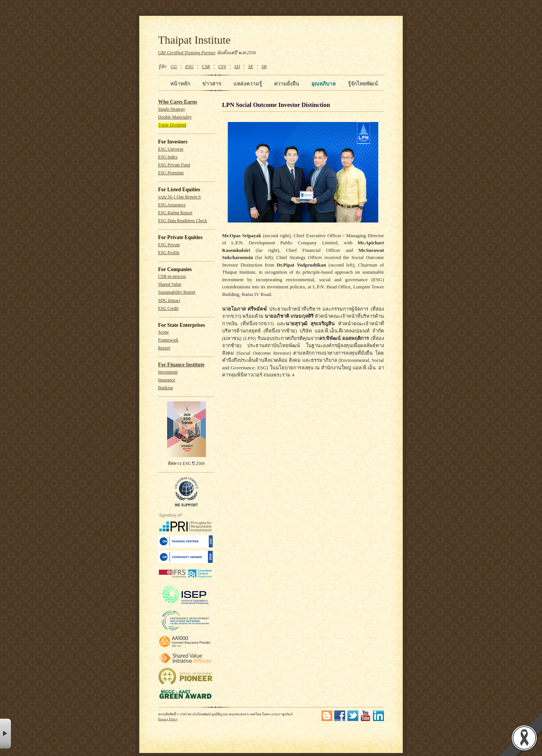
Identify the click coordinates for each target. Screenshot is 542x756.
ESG (189, 67)
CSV (222, 67)
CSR (206, 67)
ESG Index (168, 157)
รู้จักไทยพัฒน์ (363, 84)
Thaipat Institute (194, 40)
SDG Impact (169, 301)
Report (164, 348)
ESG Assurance (172, 205)
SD (237, 67)
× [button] (5, 734)
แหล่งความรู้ (248, 84)
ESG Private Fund (174, 165)
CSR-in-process (172, 277)
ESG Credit (168, 309)
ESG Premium (171, 173)
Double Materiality (175, 117)
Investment (168, 372)
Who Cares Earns (178, 102)
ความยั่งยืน (287, 84)
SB (264, 67)
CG (174, 67)
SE (251, 67)
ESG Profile (169, 253)
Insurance (167, 380)
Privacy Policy (168, 719)
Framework (168, 340)
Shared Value (170, 284)
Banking (166, 388)
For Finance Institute (181, 365)
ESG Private (169, 245)
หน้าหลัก (180, 84)
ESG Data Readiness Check (183, 221)
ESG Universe (171, 149)
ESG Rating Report (175, 213)
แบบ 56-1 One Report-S (180, 197)
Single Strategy (172, 109)
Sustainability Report (177, 292)
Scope (164, 332)
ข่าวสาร (212, 84)
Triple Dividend (172, 125)
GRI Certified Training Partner (187, 53)
